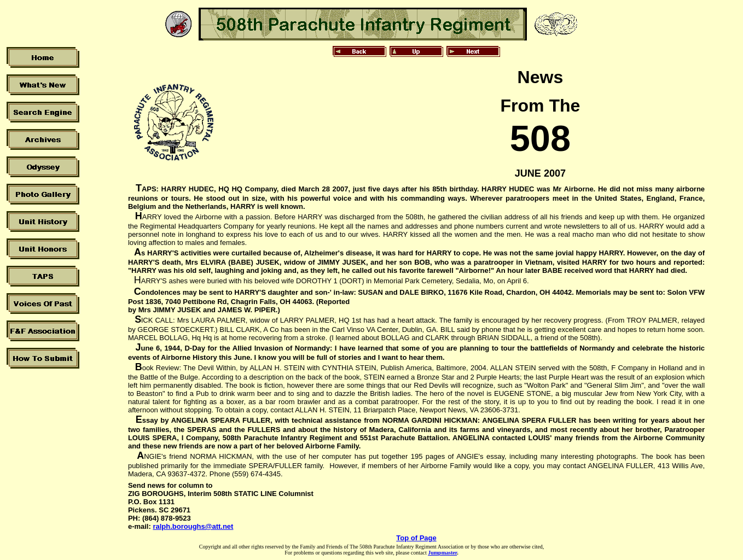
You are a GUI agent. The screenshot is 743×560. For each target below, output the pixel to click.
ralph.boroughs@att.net (193, 526)
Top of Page (416, 538)
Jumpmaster (442, 553)
